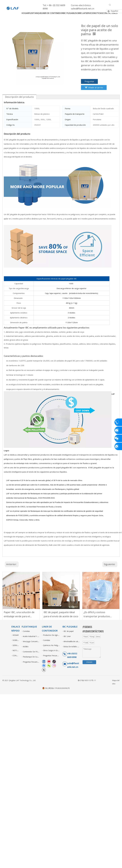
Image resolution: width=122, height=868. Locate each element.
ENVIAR (89, 662)
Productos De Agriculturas (53, 635)
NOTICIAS (17, 650)
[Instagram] (54, 666)
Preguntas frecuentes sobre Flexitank (38, 662)
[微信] (49, 666)
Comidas (26, 631)
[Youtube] (49, 661)
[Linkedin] (44, 661)
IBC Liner (67, 636)
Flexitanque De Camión (32, 657)
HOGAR (16, 635)
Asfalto (26, 647)
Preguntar (89, 81)
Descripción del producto (19, 97)
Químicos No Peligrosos (53, 645)
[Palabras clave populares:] (110, 5)
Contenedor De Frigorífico (33, 652)
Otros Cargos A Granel (52, 650)
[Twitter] (44, 670)
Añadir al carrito (96, 88)
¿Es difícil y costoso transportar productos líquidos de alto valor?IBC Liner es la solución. (98, 615)
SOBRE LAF (17, 640)
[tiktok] (54, 661)
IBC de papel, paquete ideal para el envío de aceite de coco (61, 614)
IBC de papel (69, 631)
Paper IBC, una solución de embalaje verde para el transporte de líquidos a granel (19, 615)
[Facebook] (44, 666)
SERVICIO (16, 645)
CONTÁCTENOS (19, 656)
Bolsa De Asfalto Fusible (73, 647)
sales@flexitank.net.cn (83, 9)
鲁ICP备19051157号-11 (87, 680)
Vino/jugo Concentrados (32, 641)
